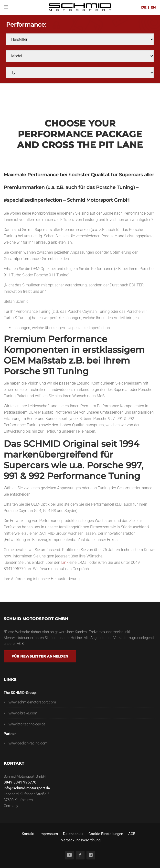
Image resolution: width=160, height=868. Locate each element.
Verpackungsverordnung (81, 840)
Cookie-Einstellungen (106, 834)
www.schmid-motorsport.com (32, 702)
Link (65, 562)
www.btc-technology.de (27, 724)
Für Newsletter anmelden (40, 656)
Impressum (49, 834)
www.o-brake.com (23, 713)
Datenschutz (73, 834)
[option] (80, 84)
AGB (132, 834)
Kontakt (28, 834)
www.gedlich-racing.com (28, 743)
